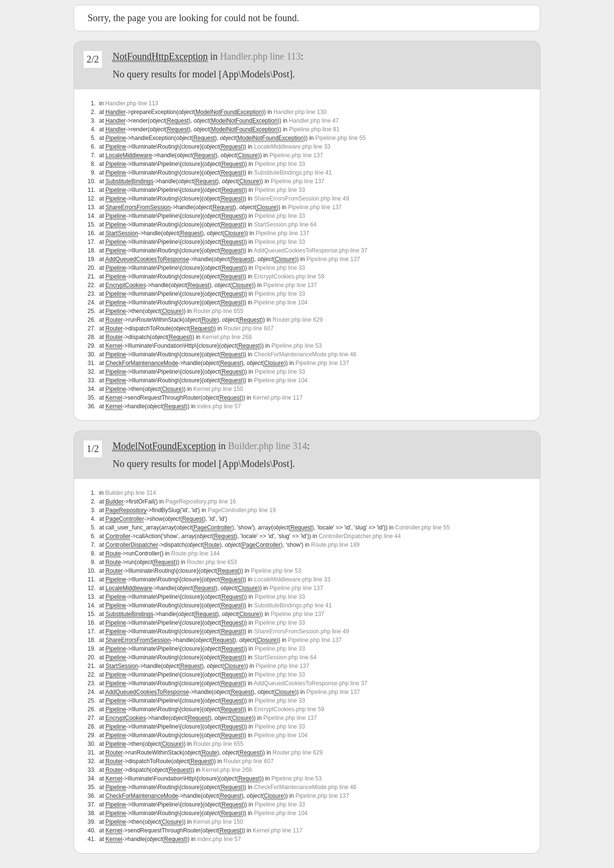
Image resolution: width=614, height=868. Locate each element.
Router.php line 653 (212, 562)
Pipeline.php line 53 (297, 346)
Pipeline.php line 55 (340, 138)
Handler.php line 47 (314, 121)
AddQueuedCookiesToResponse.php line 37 (310, 251)
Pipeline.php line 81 (314, 129)
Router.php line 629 (298, 320)
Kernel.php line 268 (227, 337)
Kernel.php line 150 (218, 389)
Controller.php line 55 (422, 528)
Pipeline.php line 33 (280, 164)
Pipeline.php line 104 (281, 302)
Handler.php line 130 (300, 112)
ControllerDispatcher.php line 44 (360, 536)
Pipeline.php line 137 (296, 155)
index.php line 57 (219, 406)
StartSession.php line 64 (285, 225)
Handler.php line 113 (260, 56)
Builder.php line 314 (268, 446)
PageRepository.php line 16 (201, 502)
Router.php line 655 (218, 311)
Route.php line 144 (196, 554)
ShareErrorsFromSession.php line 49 (301, 199)
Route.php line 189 (336, 545)
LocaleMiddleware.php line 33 (292, 147)
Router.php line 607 (249, 328)
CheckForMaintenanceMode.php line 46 (305, 354)
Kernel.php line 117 (277, 398)
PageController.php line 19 (242, 510)
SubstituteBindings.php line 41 (293, 173)
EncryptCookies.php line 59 (289, 277)
